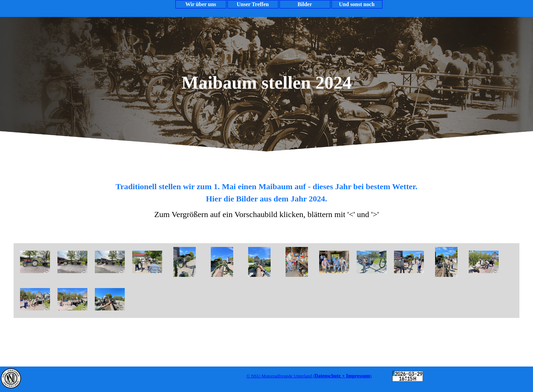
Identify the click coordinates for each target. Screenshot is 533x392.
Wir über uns (201, 4)
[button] (35, 262)
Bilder (305, 4)
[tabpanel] (266, 200)
